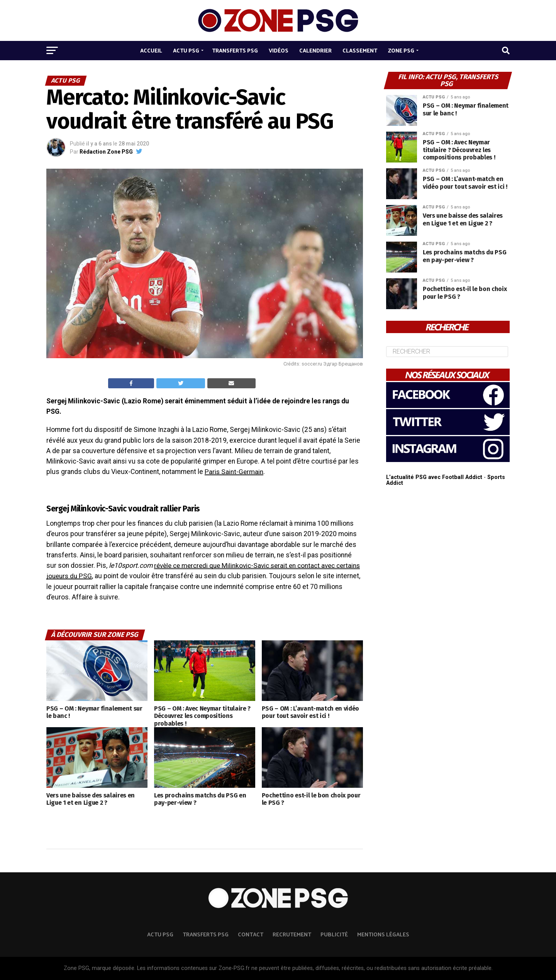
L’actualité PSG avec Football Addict (434, 477)
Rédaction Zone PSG (106, 152)
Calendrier (315, 50)
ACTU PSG (160, 934)
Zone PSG (401, 50)
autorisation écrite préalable (456, 968)
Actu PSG (186, 50)
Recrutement (292, 934)
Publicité (334, 934)
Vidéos (279, 50)
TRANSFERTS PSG (206, 934)
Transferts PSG (235, 50)
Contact (251, 934)
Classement (360, 50)
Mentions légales (383, 934)
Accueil (151, 50)
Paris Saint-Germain (234, 472)
